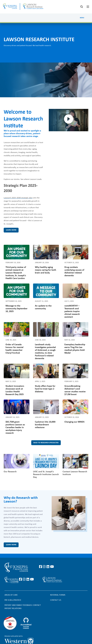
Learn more (11, 230)
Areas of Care (11, 595)
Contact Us (56, 600)
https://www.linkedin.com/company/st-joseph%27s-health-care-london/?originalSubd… (48, 567)
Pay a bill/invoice (13, 600)
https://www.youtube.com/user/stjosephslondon (52, 567)
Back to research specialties (46, 443)
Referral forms (58, 595)
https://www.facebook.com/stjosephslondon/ (41, 567)
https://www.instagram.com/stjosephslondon (45, 567)
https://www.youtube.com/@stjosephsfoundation (32, 579)
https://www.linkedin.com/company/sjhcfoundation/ (28, 579)
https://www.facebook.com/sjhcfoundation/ (21, 579)
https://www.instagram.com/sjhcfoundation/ (25, 579)
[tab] (88, 7)
